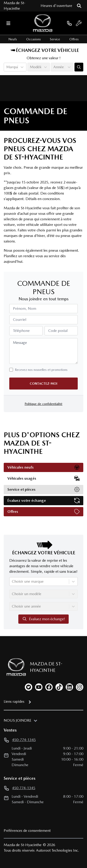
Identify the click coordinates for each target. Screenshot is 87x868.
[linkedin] (69, 687)
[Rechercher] (79, 6)
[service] (79, 23)
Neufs (13, 39)
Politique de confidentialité (43, 404)
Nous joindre (18, 720)
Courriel (20, 320)
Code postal (58, 331)
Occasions (34, 39)
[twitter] (29, 687)
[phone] (69, 23)
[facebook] (49, 687)
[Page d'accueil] (14, 667)
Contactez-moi (43, 384)
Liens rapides (14, 701)
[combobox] (7, 67)
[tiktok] (59, 687)
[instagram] (80, 687)
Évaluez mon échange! (43, 619)
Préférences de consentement (27, 831)
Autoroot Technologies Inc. (58, 850)
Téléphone (21, 331)
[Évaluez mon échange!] (79, 67)
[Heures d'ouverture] (56, 6)
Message (20, 343)
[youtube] (39, 687)
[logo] (43, 23)
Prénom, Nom (25, 309)
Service (55, 39)
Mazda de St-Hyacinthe (14, 6)
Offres (74, 39)
